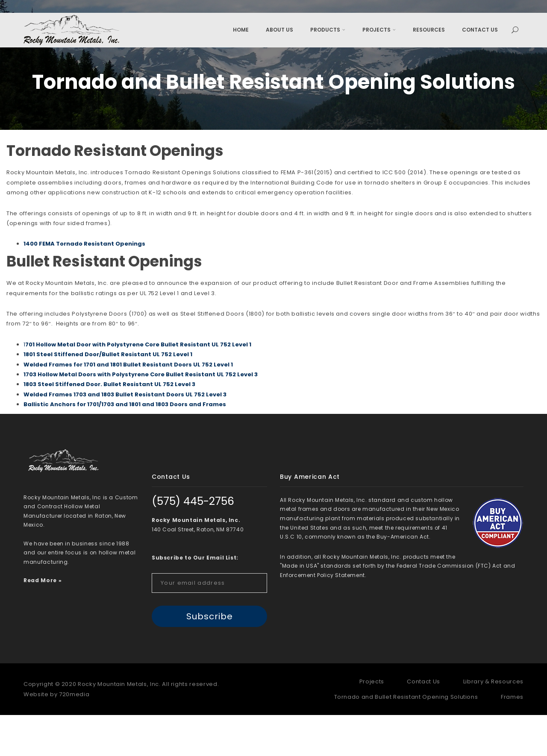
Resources (429, 30)
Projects (379, 30)
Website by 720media (56, 735)
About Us (279, 30)
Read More (40, 621)
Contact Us (480, 30)
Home (241, 30)
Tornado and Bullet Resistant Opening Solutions (406, 738)
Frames (512, 738)
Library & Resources (493, 722)
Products (328, 30)
